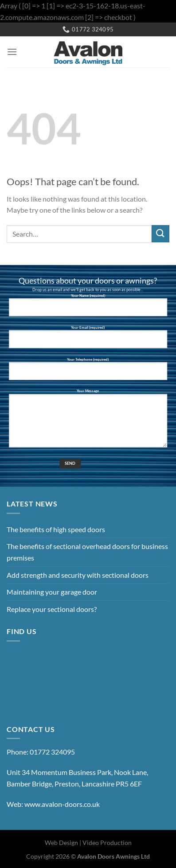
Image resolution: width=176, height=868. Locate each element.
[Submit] (160, 234)
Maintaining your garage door (52, 592)
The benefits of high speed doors (56, 529)
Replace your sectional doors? (52, 609)
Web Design (61, 843)
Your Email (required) (88, 340)
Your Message (88, 422)
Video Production (107, 843)
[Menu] (12, 52)
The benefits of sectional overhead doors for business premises (87, 552)
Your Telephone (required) (88, 372)
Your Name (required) (88, 308)
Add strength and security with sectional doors (78, 575)
